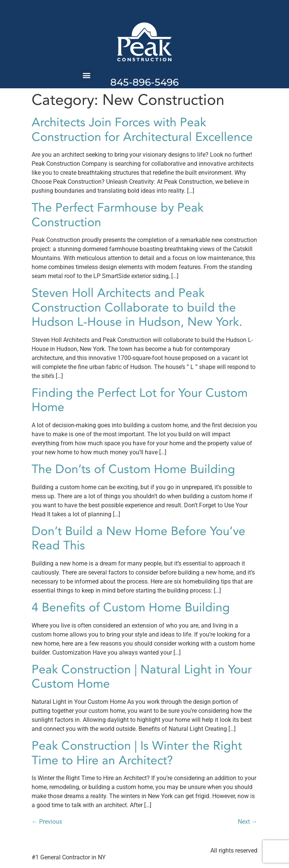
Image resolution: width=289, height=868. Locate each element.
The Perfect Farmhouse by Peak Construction (118, 215)
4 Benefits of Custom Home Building (131, 608)
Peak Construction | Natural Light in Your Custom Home (142, 677)
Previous (47, 822)
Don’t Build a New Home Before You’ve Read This (138, 538)
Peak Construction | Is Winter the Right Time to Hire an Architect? (137, 753)
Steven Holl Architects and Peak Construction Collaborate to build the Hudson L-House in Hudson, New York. (137, 308)
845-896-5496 (144, 82)
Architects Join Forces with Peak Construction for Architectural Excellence (142, 130)
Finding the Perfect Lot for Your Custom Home (140, 400)
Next (248, 822)
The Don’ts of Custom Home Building (133, 469)
